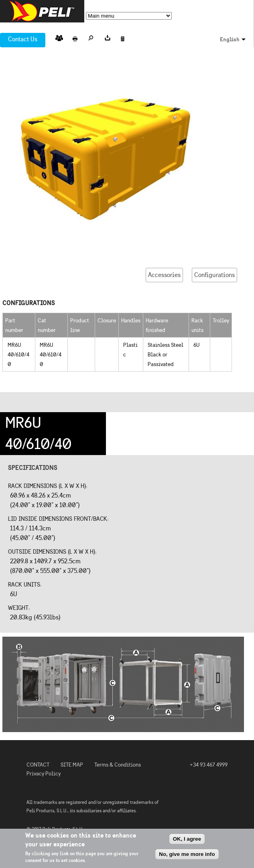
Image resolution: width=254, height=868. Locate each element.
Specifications (33, 467)
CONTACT (38, 765)
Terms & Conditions (118, 765)
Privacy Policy (44, 774)
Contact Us (23, 39)
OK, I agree (187, 839)
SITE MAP (72, 765)
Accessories (164, 275)
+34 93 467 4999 (209, 765)
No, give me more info (187, 854)
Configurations (214, 275)
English (230, 39)
